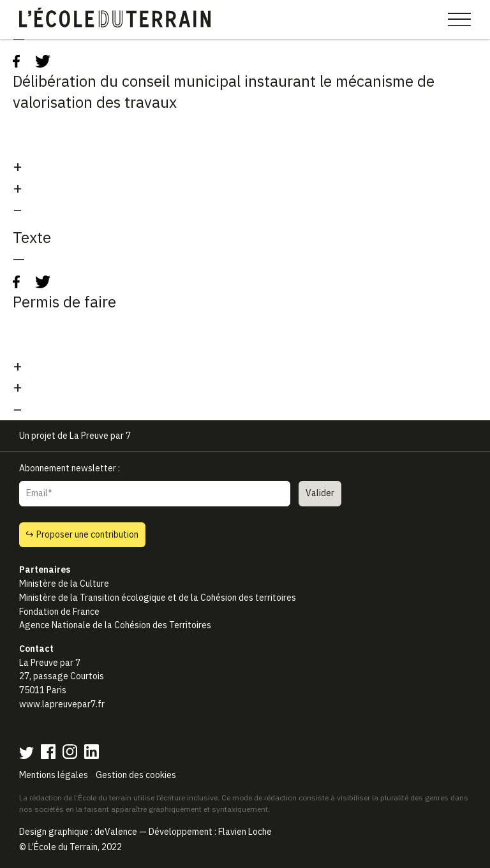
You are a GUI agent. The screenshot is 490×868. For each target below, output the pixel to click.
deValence (116, 832)
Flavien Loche (245, 832)
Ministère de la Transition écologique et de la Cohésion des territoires (158, 598)
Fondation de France (59, 612)
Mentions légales (54, 775)
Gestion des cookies (136, 775)
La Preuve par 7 (100, 436)
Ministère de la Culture (64, 584)
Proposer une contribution (82, 534)
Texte (32, 237)
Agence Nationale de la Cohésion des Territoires (115, 625)
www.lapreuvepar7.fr (62, 704)
